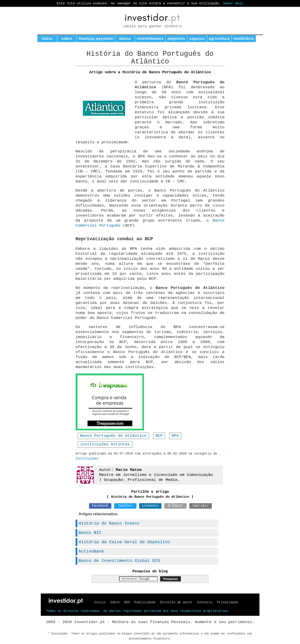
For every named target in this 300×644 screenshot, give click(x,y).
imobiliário (244, 39)
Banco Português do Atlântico (113, 436)
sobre (67, 39)
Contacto (205, 602)
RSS (127, 602)
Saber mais (233, 3)
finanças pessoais (96, 39)
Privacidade (228, 602)
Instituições (87, 459)
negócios (176, 39)
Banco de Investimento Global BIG (119, 561)
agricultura (219, 39)
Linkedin (150, 506)
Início (100, 602)
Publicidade (145, 602)
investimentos (150, 39)
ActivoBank (91, 551)
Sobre (115, 602)
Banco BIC (90, 533)
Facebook (100, 506)
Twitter (125, 506)
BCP (159, 436)
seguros (197, 39)
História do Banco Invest (109, 523)
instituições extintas (105, 444)
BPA (175, 436)
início (47, 39)
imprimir (200, 506)
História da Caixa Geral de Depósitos (124, 542)
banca (125, 39)
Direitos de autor (176, 602)
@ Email (175, 506)
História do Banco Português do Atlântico (150, 497)
